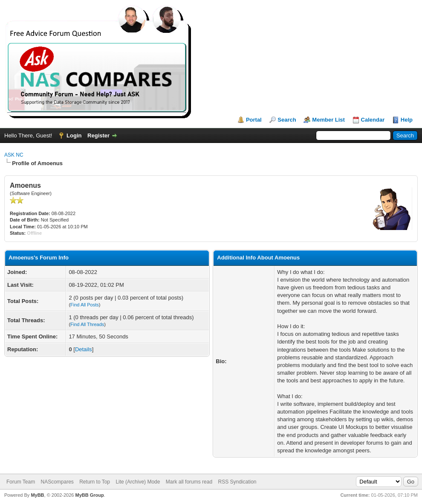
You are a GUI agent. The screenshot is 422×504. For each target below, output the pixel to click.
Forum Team (21, 482)
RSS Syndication (237, 482)
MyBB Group (89, 495)
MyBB (37, 495)
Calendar (373, 120)
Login (74, 135)
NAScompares (57, 482)
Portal (254, 120)
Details (84, 349)
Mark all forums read (189, 482)
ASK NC (14, 155)
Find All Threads (87, 324)
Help (407, 120)
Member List (328, 120)
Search (287, 120)
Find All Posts (85, 305)
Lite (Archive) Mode (138, 482)
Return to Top (95, 482)
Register (98, 135)
